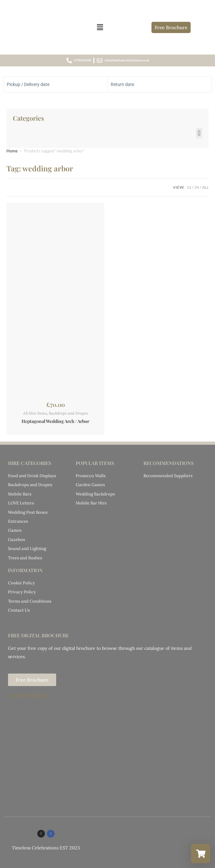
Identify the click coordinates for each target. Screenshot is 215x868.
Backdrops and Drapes (68, 413)
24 (197, 187)
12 (189, 187)
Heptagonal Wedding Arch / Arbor (55, 421)
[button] (100, 27)
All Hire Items (35, 413)
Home (12, 151)
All (205, 187)
